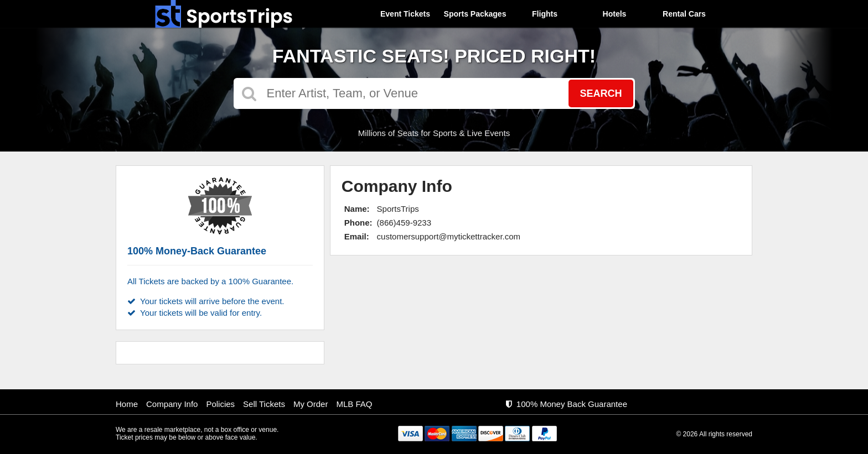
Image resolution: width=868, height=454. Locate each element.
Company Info (172, 404)
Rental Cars (684, 14)
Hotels (615, 14)
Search (601, 93)
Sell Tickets (264, 404)
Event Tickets (405, 14)
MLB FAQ (354, 404)
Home (127, 404)
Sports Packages (475, 14)
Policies (220, 404)
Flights (545, 14)
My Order (311, 404)
